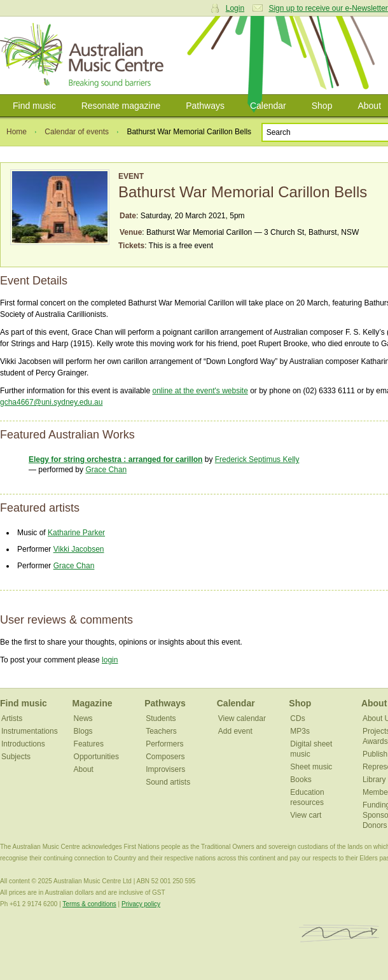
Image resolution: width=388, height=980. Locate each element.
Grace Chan (106, 470)
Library (374, 780)
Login (235, 8)
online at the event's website (200, 391)
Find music (34, 106)
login (110, 660)
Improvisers (165, 769)
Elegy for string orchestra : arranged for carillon (115, 459)
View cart (306, 815)
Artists (12, 718)
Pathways (205, 106)
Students (161, 718)
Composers (165, 757)
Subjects (16, 757)
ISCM (339, 934)
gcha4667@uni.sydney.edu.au (51, 402)
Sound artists (168, 782)
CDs (297, 718)
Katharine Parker (76, 533)
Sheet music (311, 767)
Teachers (161, 731)
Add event (235, 731)
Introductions (23, 744)
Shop (322, 106)
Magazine (93, 703)
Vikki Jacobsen (79, 549)
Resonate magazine (121, 106)
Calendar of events (77, 132)
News (83, 718)
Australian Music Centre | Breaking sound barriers (84, 55)
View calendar (242, 718)
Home (17, 132)
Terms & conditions (89, 904)
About (84, 769)
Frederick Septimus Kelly (257, 459)
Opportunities (96, 757)
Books (301, 780)
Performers (164, 744)
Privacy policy (141, 904)
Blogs (83, 731)
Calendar (268, 106)
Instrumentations (30, 731)
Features (89, 744)
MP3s (300, 731)
